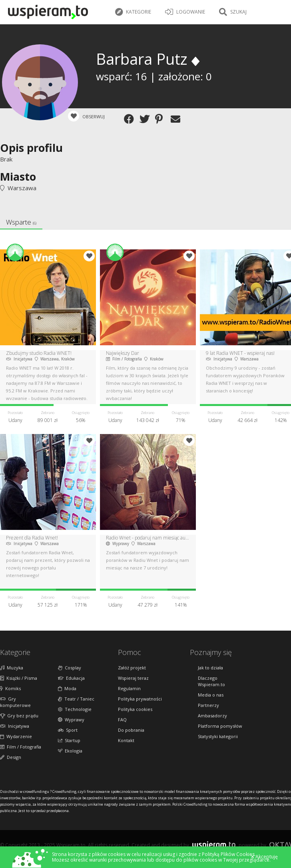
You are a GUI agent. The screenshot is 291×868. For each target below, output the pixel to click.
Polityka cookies (135, 709)
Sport (68, 730)
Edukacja (71, 678)
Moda (67, 688)
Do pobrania (131, 730)
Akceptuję (264, 857)
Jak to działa (210, 668)
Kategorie (133, 12)
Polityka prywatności (140, 699)
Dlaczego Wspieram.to (211, 681)
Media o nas (211, 695)
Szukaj (233, 12)
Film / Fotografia (21, 747)
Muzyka (12, 668)
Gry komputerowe (15, 702)
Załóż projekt (132, 668)
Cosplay (70, 668)
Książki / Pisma (19, 678)
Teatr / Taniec (76, 699)
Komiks (10, 688)
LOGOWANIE (185, 12)
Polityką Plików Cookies (228, 854)
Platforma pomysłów (220, 726)
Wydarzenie (16, 736)
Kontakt (126, 740)
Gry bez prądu (19, 716)
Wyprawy (71, 720)
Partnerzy (208, 705)
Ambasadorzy (212, 716)
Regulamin (129, 688)
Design (11, 757)
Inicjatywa (15, 726)
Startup (69, 740)
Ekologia (70, 751)
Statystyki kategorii (218, 736)
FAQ (122, 720)
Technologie (75, 709)
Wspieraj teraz (133, 678)
